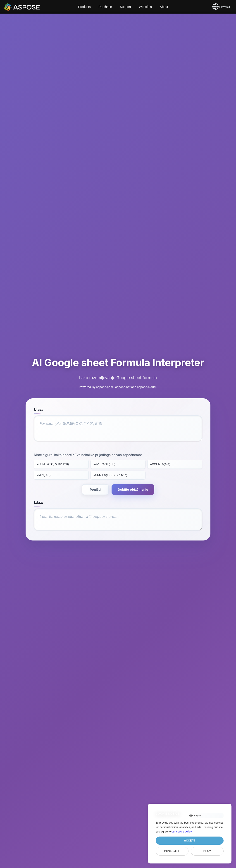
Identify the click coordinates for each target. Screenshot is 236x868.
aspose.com (105, 365)
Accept (190, 841)
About (164, 7)
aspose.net (123, 365)
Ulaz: (40, 388)
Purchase (105, 7)
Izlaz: (40, 480)
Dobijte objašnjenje (133, 467)
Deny (207, 851)
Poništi (95, 467)
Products (84, 7)
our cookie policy (182, 832)
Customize (172, 851)
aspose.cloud (146, 365)
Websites (145, 7)
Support (125, 7)
